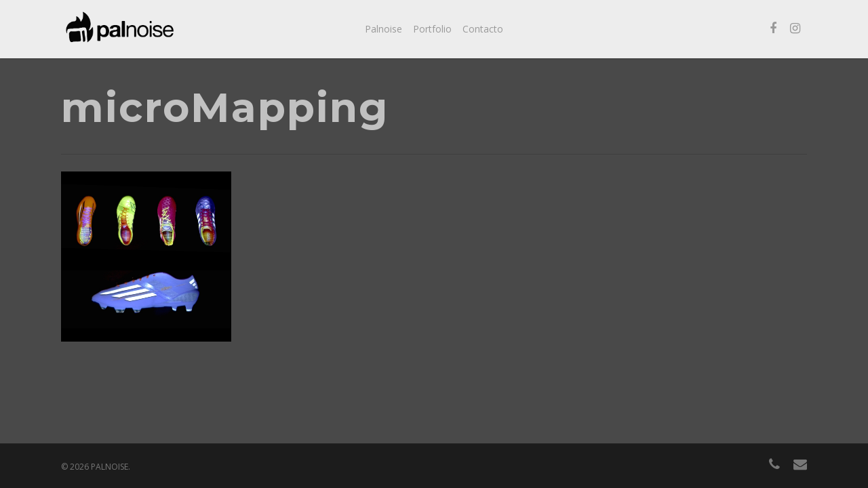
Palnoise (383, 29)
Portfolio (432, 29)
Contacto (483, 29)
